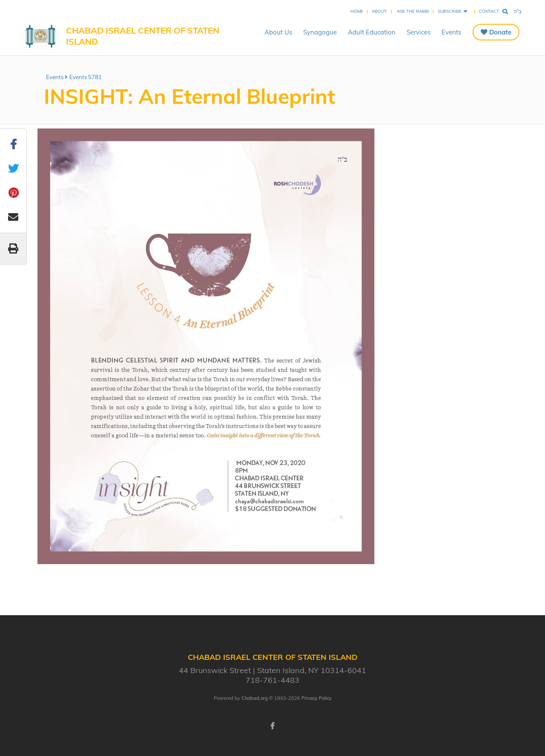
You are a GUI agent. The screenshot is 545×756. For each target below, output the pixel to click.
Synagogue (320, 32)
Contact (489, 11)
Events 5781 (86, 77)
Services (419, 32)
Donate (500, 32)
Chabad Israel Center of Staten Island (143, 36)
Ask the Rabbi (413, 11)
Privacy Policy (317, 698)
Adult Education (372, 32)
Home (357, 11)
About (379, 11)
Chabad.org (255, 698)
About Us (278, 32)
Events (451, 32)
